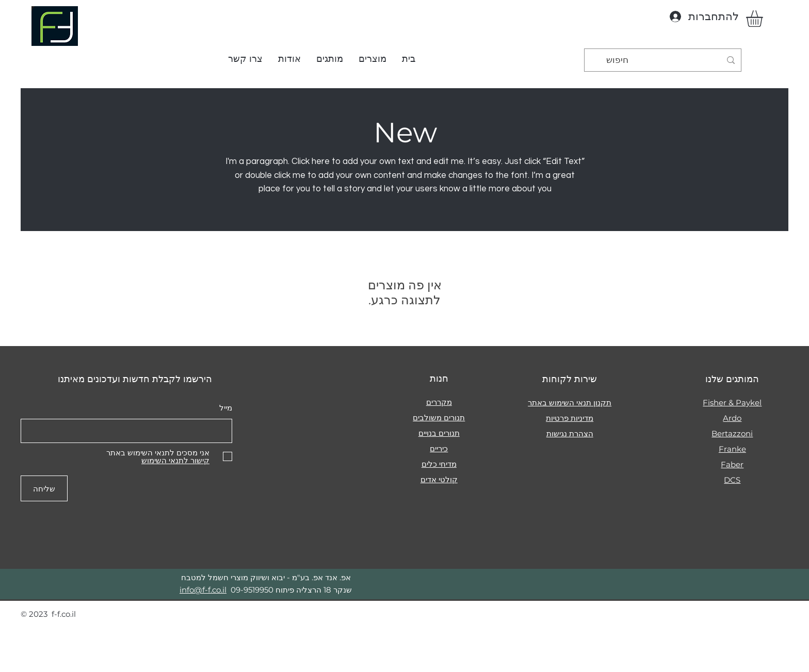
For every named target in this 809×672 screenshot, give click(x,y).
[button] (373, 59)
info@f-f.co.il (203, 590)
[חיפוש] (664, 60)
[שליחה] (44, 488)
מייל (226, 408)
